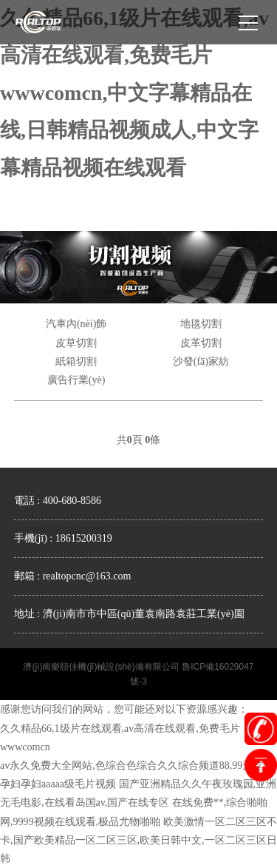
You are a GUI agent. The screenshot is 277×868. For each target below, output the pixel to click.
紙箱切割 (76, 361)
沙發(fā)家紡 (201, 361)
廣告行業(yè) (76, 380)
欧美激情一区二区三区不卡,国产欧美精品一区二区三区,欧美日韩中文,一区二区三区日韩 (138, 840)
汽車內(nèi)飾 (76, 324)
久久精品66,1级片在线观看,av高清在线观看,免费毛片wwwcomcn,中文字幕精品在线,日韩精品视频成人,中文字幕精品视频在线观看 (134, 93)
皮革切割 (201, 343)
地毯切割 (201, 324)
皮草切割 (76, 343)
